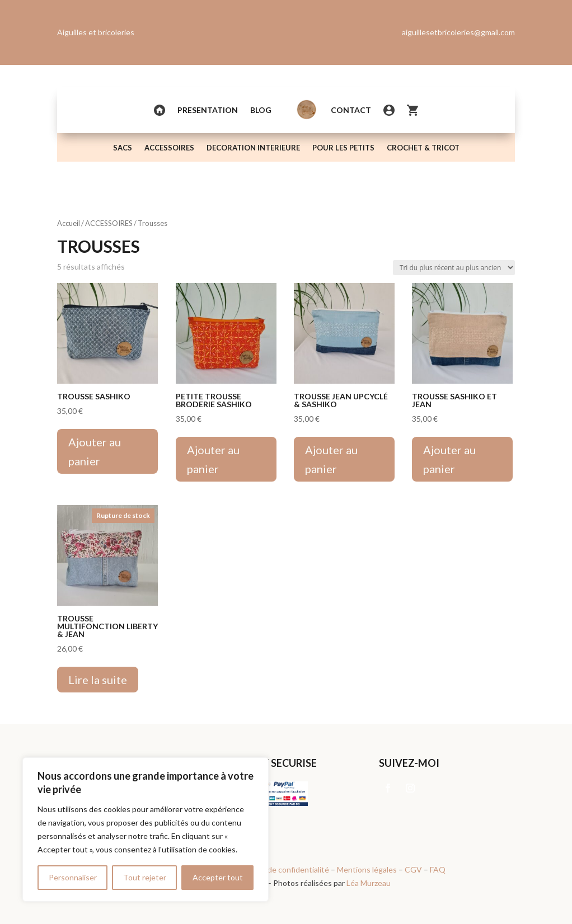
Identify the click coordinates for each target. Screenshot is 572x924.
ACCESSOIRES (169, 148)
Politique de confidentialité (282, 869)
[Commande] (454, 268)
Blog (261, 110)
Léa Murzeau (369, 883)
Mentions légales (367, 869)
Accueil (69, 223)
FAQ (438, 869)
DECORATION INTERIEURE (253, 148)
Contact (351, 110)
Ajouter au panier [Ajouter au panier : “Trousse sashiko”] (95, 451)
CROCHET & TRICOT (423, 148)
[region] (146, 829)
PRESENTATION (208, 110)
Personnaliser (73, 877)
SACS (123, 148)
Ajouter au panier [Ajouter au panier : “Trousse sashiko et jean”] (449, 459)
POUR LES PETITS (343, 148)
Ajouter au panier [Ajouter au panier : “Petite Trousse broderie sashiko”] (213, 459)
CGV (413, 869)
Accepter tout (218, 877)
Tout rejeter (145, 877)
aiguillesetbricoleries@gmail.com (458, 32)
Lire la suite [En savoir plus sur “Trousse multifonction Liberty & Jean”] (98, 680)
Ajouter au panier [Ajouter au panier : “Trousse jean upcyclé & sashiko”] (331, 459)
